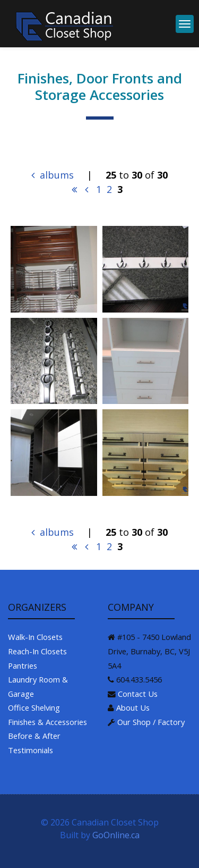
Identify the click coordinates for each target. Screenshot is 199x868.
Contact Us (138, 694)
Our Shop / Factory (151, 722)
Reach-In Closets (37, 651)
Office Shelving (34, 707)
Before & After (34, 736)
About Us (133, 707)
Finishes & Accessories (47, 722)
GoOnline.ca (116, 835)
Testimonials (31, 750)
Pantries (23, 665)
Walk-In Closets (35, 637)
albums (53, 175)
